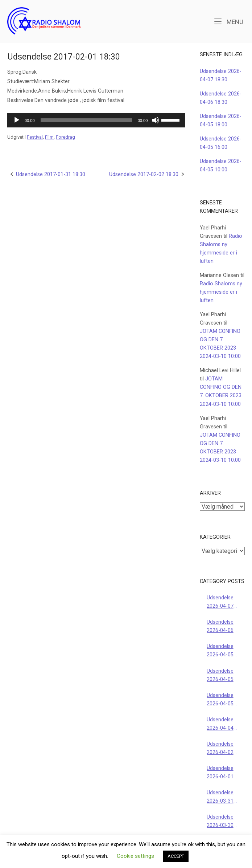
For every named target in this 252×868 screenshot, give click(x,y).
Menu (229, 21)
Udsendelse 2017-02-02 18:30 (144, 174)
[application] (96, 120)
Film (49, 137)
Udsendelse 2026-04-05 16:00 (220, 676)
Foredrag (65, 137)
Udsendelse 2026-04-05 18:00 (220, 651)
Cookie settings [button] (135, 856)
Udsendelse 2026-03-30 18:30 (220, 822)
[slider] (86, 120)
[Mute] (156, 120)
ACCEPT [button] (176, 856)
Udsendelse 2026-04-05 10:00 (220, 700)
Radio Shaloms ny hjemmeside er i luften (221, 292)
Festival (35, 137)
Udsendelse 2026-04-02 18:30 (220, 749)
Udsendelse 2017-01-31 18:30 (51, 174)
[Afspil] (17, 120)
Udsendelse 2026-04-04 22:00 (220, 724)
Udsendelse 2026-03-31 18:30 (220, 797)
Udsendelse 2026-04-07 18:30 (220, 602)
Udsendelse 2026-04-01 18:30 (220, 773)
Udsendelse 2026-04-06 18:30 (220, 627)
